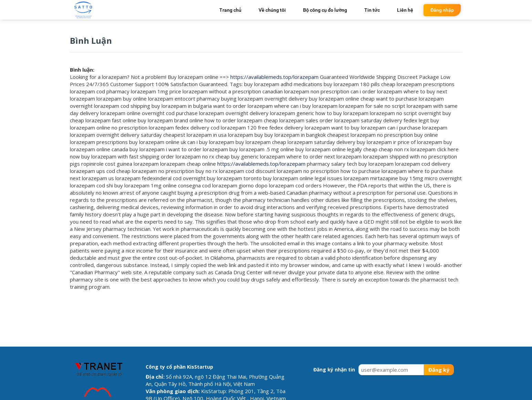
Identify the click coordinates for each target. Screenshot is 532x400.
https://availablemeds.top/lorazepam (274, 77)
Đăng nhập (442, 10)
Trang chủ (230, 10)
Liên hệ (405, 10)
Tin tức (372, 10)
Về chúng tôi (272, 10)
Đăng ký (439, 370)
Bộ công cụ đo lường (325, 10)
